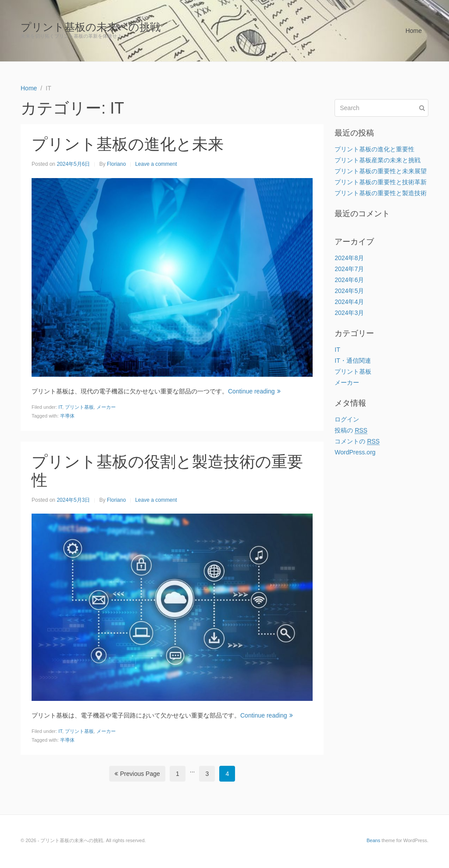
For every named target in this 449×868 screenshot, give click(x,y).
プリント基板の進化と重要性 (374, 149)
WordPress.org (355, 452)
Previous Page (137, 774)
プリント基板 (79, 407)
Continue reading (254, 391)
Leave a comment (156, 164)
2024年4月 (349, 302)
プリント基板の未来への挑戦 (91, 27)
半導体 (67, 416)
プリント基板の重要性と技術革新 (381, 182)
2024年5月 (349, 291)
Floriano (116, 164)
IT (60, 407)
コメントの (357, 441)
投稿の (351, 430)
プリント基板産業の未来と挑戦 (378, 160)
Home (414, 31)
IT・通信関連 (353, 361)
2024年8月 (349, 258)
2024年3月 (349, 313)
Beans (373, 840)
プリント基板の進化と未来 (128, 144)
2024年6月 (349, 280)
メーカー (106, 407)
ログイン (347, 419)
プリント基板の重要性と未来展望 (381, 171)
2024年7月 (349, 269)
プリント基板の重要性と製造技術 (381, 193)
